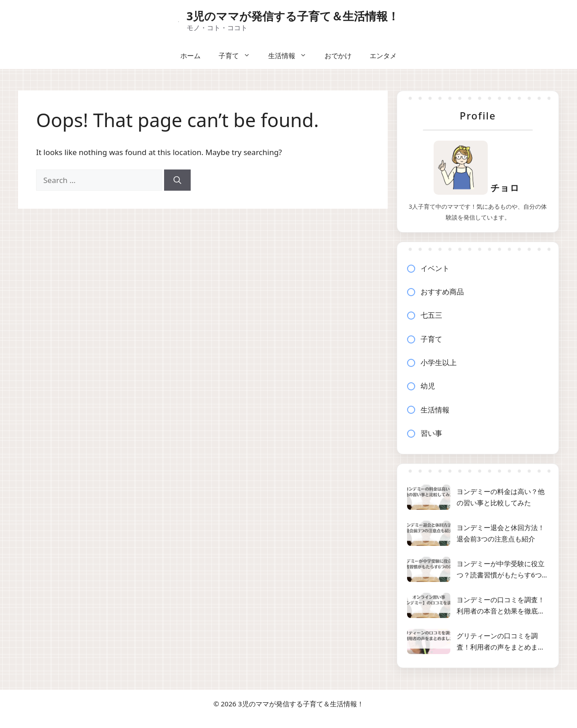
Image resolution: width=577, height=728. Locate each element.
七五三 (431, 315)
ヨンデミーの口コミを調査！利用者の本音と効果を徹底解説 (501, 606)
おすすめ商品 (442, 292)
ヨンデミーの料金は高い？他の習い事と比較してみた (501, 497)
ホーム (190, 55)
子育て (239, 55)
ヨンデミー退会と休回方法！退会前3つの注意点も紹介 (501, 533)
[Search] (177, 180)
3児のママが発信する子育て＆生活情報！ (293, 16)
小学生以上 (439, 362)
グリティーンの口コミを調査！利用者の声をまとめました (501, 642)
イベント (435, 268)
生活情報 (292, 55)
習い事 (431, 433)
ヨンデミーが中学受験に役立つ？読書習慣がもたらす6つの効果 (503, 570)
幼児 (428, 386)
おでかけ (338, 55)
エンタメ (383, 55)
